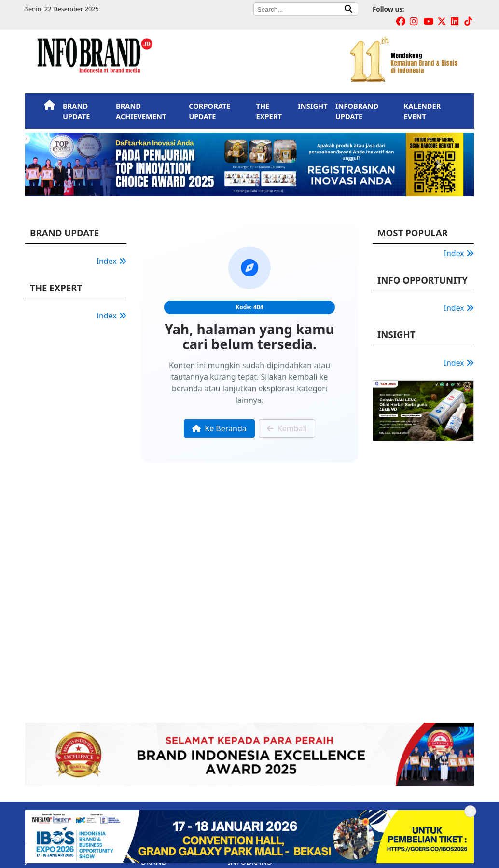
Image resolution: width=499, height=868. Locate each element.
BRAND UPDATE (76, 111)
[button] (59, 165)
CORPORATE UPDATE (209, 111)
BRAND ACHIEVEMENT (141, 111)
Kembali (287, 428)
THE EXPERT (269, 111)
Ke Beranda (219, 428)
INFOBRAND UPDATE (357, 111)
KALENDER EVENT (423, 111)
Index (111, 261)
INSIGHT (313, 106)
